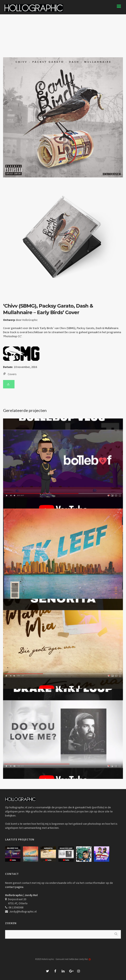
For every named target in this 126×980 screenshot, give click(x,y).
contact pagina (14, 887)
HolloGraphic (30, 320)
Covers (12, 374)
